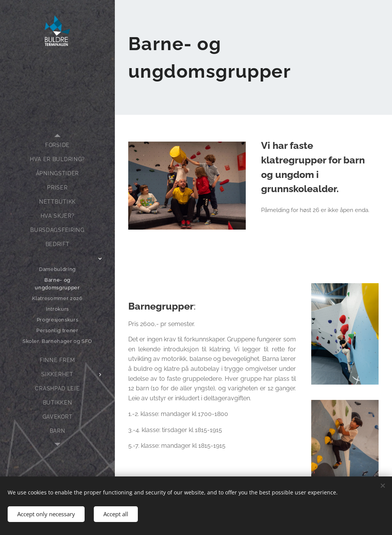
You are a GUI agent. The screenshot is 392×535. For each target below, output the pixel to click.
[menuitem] (57, 145)
